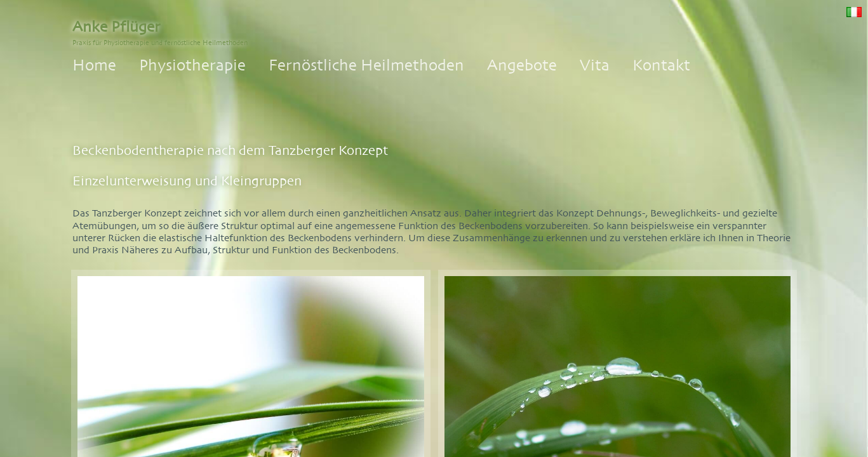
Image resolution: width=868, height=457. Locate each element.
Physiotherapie (192, 65)
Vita (595, 65)
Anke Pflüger (116, 27)
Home (94, 65)
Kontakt (661, 65)
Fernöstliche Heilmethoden (366, 65)
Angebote (522, 65)
